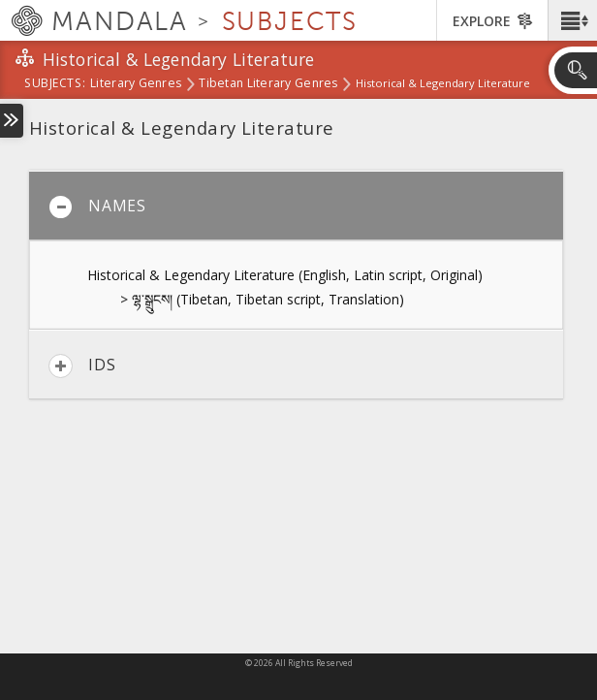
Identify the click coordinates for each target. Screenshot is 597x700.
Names (97, 207)
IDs (82, 366)
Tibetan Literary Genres (268, 84)
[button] (572, 20)
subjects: (55, 84)
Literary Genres (136, 84)
